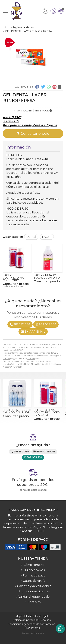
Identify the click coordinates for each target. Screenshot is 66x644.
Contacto (34, 602)
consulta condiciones (33, 490)
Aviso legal (41, 616)
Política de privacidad (26, 620)
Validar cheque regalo (34, 597)
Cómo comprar (34, 565)
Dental (6, 358)
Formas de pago (34, 576)
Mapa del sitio (24, 616)
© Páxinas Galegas (33, 634)
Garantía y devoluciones (34, 586)
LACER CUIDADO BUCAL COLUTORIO (47, 276)
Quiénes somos (34, 570)
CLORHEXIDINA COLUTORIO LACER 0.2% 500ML (47, 413)
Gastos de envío (34, 581)
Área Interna (32, 628)
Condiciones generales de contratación (32, 624)
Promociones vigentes (34, 591)
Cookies (46, 620)
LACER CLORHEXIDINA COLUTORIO (13, 278)
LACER (31, 358)
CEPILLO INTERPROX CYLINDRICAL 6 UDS (17, 411)
